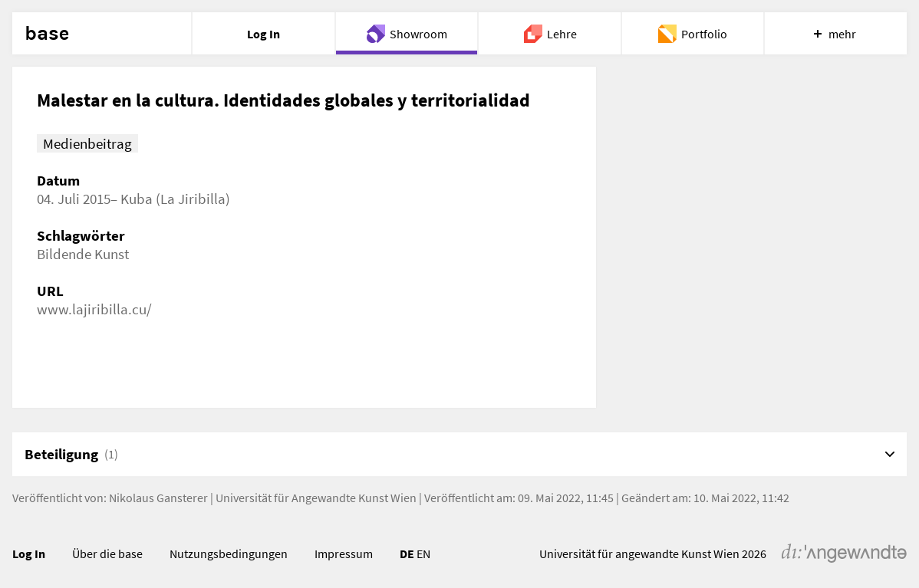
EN (423, 554)
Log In (29, 554)
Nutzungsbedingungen (229, 554)
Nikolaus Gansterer (158, 498)
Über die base (107, 554)
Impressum (344, 554)
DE (407, 554)
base (47, 34)
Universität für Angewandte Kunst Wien (316, 498)
